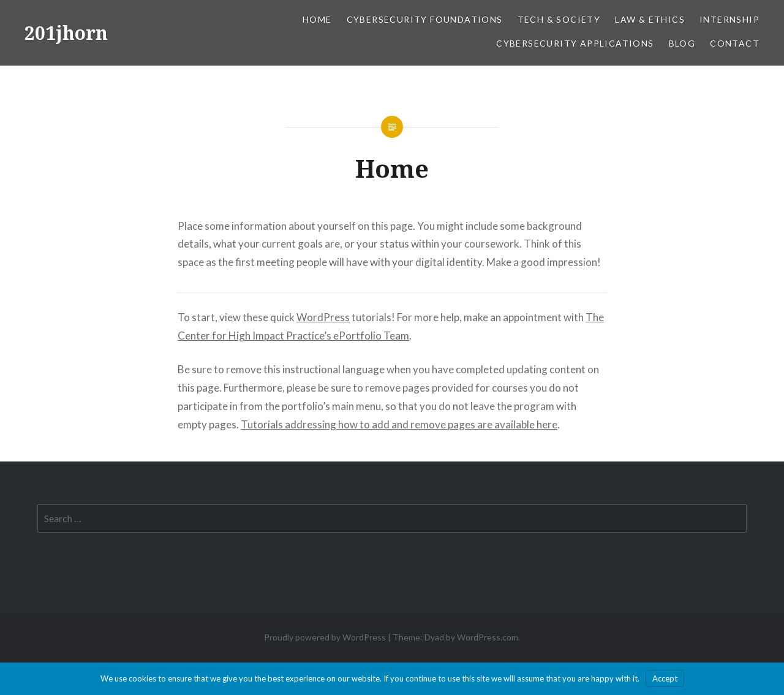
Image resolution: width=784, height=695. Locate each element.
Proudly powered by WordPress (325, 637)
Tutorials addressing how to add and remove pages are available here (399, 424)
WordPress (323, 317)
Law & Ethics (650, 19)
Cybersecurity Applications (575, 43)
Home (317, 19)
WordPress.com (488, 637)
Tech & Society (559, 19)
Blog (682, 43)
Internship (729, 19)
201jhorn (66, 33)
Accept (665, 678)
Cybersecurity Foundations (425, 19)
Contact (735, 43)
